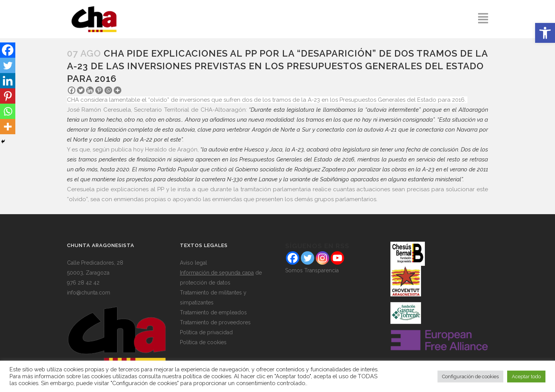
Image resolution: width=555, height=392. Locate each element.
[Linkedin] (90, 90)
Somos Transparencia (312, 270)
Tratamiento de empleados (213, 312)
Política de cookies (203, 342)
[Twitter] (81, 90)
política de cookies (207, 376)
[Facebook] (72, 90)
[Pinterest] (99, 90)
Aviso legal (193, 263)
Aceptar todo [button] (526, 377)
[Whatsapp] (108, 90)
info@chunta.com (89, 293)
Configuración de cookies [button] (470, 377)
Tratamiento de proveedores (215, 322)
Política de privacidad (206, 332)
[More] (118, 90)
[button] (545, 33)
